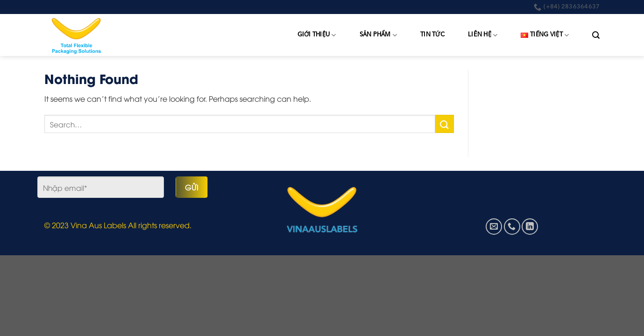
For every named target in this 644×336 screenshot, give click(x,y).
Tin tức (432, 35)
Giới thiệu (317, 35)
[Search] (596, 35)
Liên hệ (483, 35)
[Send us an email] (494, 227)
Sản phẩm (379, 35)
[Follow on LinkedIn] (530, 227)
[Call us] (512, 227)
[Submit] (445, 124)
